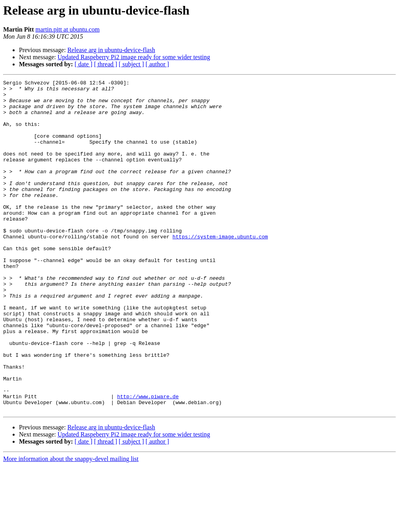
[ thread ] (106, 64)
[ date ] (83, 64)
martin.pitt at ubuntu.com (68, 29)
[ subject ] (131, 64)
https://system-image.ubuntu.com (220, 268)
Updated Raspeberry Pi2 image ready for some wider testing (134, 57)
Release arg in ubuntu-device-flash (111, 50)
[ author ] (157, 64)
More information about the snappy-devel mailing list (71, 525)
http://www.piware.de (148, 460)
